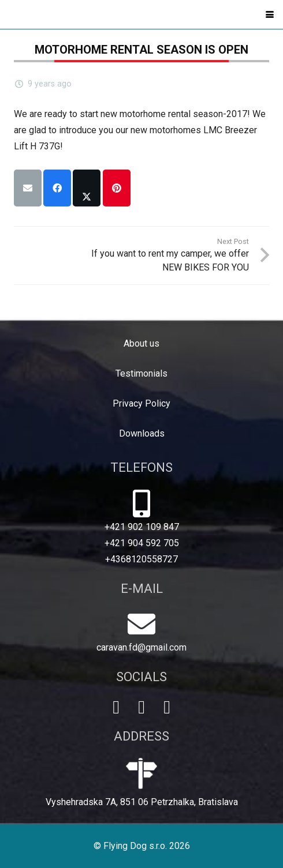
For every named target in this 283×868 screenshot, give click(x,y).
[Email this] (28, 188)
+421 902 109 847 (142, 527)
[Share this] (57, 188)
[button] (270, 14)
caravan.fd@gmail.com (141, 647)
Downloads (142, 433)
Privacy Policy (141, 403)
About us (141, 343)
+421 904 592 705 (142, 543)
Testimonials (141, 373)
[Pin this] (117, 188)
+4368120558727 (141, 559)
